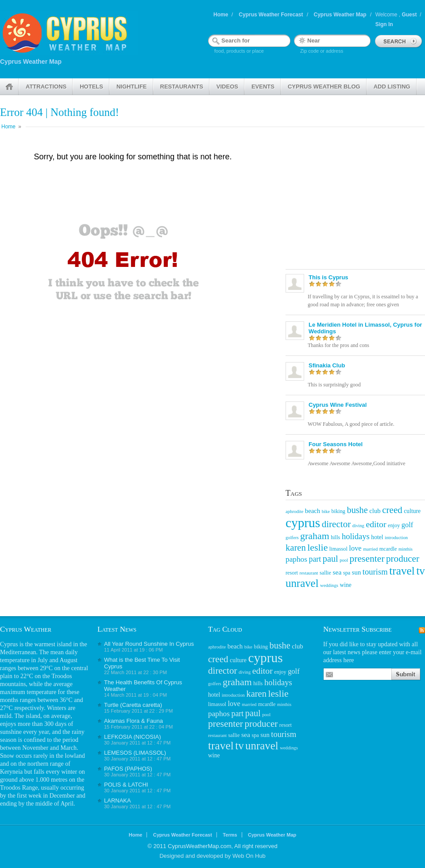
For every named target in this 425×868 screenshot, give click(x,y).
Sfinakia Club (327, 365)
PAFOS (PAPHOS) (128, 769)
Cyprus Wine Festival (338, 405)
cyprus (303, 523)
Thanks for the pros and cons (338, 345)
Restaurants (182, 87)
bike (326, 511)
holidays (356, 536)
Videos (227, 87)
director (336, 524)
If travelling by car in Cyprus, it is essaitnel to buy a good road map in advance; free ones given (363, 301)
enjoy (394, 525)
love (355, 548)
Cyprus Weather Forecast (271, 15)
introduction (396, 538)
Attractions (46, 87)
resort (292, 573)
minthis (406, 549)
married (370, 549)
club (375, 511)
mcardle (388, 549)
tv (420, 571)
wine (346, 585)
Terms (230, 835)
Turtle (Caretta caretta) (133, 705)
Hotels (91, 87)
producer (403, 559)
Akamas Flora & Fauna (133, 721)
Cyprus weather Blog (324, 87)
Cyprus (9, 644)
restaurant (309, 573)
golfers (292, 538)
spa (347, 573)
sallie (325, 573)
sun (357, 572)
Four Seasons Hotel (336, 444)
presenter (367, 559)
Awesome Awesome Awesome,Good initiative (357, 463)
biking (338, 511)
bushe (357, 510)
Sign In (384, 24)
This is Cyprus (328, 277)
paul (330, 559)
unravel (302, 583)
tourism (375, 572)
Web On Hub (249, 856)
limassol (338, 549)
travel (402, 571)
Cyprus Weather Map (340, 15)
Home (221, 15)
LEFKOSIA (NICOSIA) (133, 737)
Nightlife (132, 87)
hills (335, 537)
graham (315, 536)
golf (407, 525)
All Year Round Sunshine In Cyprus (149, 644)
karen (296, 548)
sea (337, 572)
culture (412, 511)
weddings (329, 585)
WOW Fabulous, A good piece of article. (351, 424)
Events (263, 87)
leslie (317, 547)
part (315, 559)
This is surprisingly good (334, 385)
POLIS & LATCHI (126, 785)
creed (392, 510)
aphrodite (294, 511)
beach (313, 511)
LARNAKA (118, 800)
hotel (377, 537)
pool (344, 560)
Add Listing (392, 87)
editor (376, 524)
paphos (296, 559)
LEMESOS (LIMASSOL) (135, 753)
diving (358, 526)
